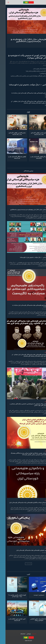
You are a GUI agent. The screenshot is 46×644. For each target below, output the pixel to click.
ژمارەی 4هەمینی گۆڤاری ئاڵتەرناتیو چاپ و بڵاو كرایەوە (12, 134)
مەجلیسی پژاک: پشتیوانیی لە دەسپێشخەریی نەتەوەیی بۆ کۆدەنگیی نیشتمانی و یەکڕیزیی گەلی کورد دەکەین (24, 405)
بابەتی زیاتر (23, 564)
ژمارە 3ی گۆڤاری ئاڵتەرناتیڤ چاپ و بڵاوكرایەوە (34, 158)
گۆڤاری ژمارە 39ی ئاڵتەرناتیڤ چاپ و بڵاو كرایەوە (12, 158)
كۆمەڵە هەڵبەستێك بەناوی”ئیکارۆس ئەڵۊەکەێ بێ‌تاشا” (34, 620)
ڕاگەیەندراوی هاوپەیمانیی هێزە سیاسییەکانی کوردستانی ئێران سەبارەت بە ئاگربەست (25, 94)
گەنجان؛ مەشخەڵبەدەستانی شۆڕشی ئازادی (36, 69)
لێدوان (41, 207)
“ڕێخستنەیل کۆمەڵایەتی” (39, 74)
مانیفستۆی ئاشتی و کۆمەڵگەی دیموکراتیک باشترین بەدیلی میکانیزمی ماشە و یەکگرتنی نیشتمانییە (25, 76)
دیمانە (41, 255)
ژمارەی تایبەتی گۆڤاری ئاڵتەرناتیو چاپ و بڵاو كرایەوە (33, 134)
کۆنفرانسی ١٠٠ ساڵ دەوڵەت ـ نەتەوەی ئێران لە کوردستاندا (24, 85)
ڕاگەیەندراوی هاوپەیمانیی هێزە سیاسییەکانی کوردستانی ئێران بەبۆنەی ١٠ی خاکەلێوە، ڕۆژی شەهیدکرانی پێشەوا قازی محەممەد (25, 102)
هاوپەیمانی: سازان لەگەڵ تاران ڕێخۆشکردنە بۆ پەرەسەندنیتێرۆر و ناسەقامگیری (23, 40)
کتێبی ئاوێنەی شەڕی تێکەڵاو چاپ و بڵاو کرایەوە (12, 620)
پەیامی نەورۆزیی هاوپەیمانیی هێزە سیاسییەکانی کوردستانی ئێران (27, 550)
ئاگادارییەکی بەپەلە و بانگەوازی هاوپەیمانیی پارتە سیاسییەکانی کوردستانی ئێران (23, 503)
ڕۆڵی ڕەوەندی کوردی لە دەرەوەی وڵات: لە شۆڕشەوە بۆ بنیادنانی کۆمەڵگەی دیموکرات (24, 57)
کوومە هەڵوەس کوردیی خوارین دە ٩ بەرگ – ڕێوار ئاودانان (12, 596)
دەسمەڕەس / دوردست (34, 595)
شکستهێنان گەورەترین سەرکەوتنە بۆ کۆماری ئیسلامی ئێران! (32, 71)
